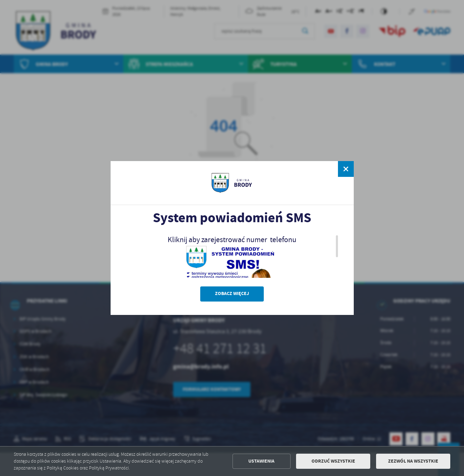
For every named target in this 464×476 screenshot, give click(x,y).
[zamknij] (346, 169)
